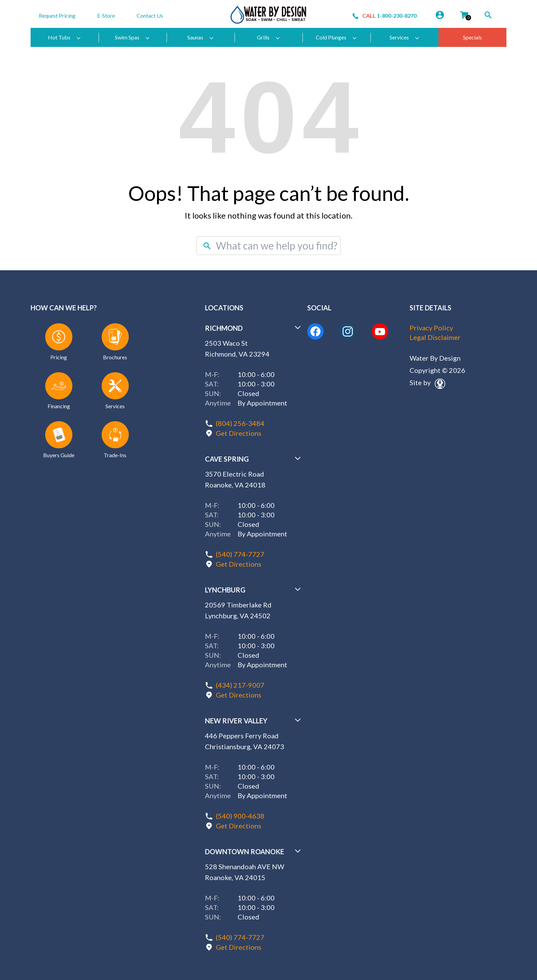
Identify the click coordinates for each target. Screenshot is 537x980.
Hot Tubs (65, 37)
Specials (472, 37)
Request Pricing (57, 15)
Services (405, 37)
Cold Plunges (336, 37)
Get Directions (239, 433)
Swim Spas (133, 37)
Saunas (201, 37)
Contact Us (150, 15)
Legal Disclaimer (435, 338)
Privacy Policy (431, 328)
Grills (269, 37)
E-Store (106, 15)
